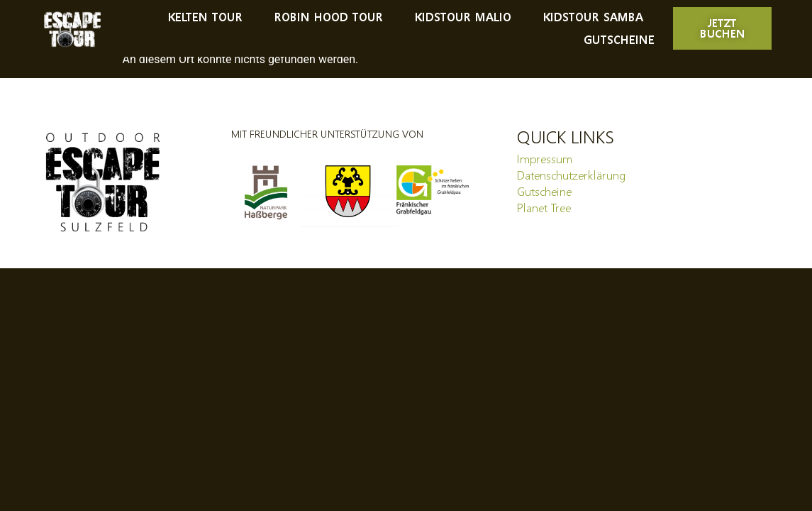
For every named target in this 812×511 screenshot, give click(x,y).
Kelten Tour (205, 17)
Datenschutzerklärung (571, 175)
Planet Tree (544, 208)
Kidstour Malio (462, 17)
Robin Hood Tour (328, 17)
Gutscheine (619, 39)
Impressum (545, 159)
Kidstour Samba (593, 17)
